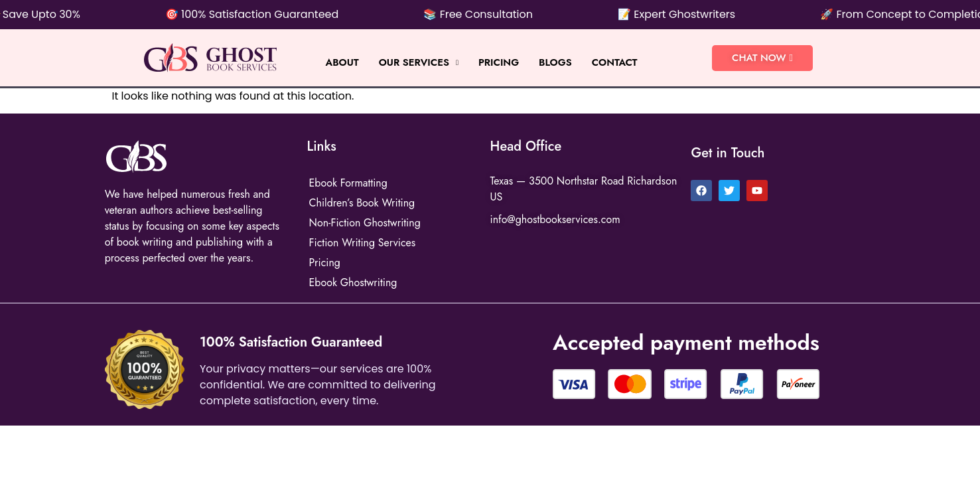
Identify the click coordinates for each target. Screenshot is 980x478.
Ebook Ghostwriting (353, 282)
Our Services (418, 62)
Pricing (499, 62)
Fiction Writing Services (363, 243)
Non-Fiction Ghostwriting (365, 223)
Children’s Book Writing (362, 203)
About (342, 62)
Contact (615, 62)
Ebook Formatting (349, 183)
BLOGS (555, 62)
